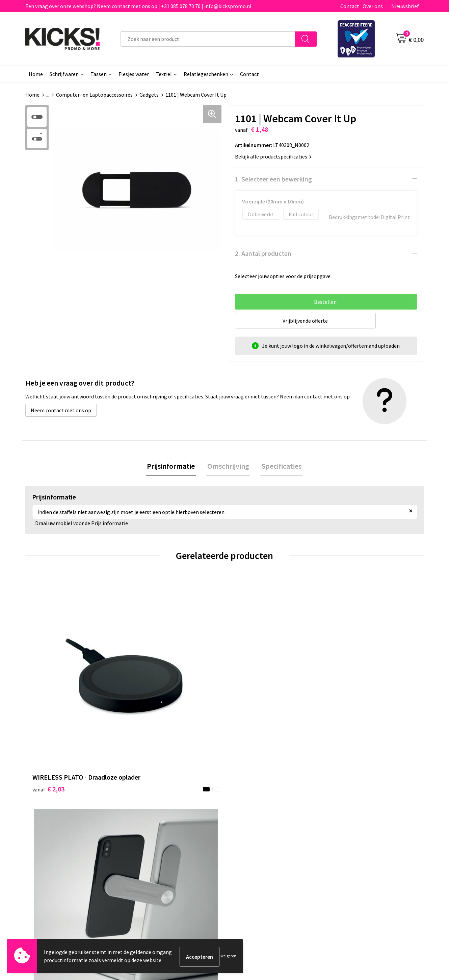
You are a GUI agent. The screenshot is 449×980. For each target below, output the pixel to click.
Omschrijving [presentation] (228, 466)
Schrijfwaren (64, 74)
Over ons (373, 6)
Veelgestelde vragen (157, 815)
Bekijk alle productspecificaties (273, 156)
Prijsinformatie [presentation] (173, 466)
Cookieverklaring (351, 815)
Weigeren (228, 957)
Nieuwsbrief (405, 6)
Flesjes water (134, 74)
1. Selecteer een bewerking (273, 179)
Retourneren (248, 825)
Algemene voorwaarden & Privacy (370, 805)
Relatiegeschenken (206, 74)
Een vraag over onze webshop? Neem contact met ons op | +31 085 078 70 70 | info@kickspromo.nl (138, 6)
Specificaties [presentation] (279, 466)
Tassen (99, 74)
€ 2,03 (48, 698)
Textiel (164, 74)
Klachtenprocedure (156, 835)
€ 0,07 (347, 688)
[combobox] (208, 39)
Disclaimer (344, 825)
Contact (350, 6)
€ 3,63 (248, 698)
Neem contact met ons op (61, 410)
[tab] (173, 467)
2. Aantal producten (263, 253)
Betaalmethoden (253, 815)
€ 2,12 (148, 698)
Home (36, 74)
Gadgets (149, 95)
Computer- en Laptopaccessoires (94, 95)
